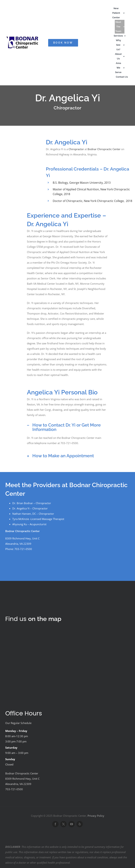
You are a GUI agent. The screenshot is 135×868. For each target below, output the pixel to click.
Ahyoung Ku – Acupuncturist (29, 524)
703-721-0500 (14, 789)
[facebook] (55, 824)
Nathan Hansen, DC (24, 514)
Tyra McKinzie (21, 519)
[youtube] (72, 824)
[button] (68, 427)
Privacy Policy (96, 816)
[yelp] (80, 824)
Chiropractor (76, 149)
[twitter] (63, 824)
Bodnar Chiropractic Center (104, 149)
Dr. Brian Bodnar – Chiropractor (32, 503)
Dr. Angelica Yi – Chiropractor (30, 508)
